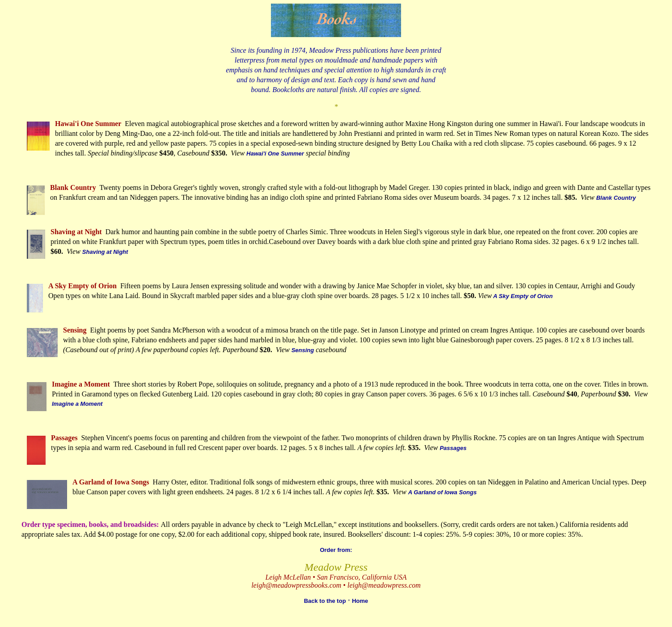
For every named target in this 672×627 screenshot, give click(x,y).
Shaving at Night (105, 252)
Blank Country (616, 198)
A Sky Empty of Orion (522, 296)
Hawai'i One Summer (275, 154)
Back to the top (325, 601)
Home (360, 601)
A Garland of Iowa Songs (442, 492)
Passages (453, 448)
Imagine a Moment (77, 404)
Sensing (303, 350)
